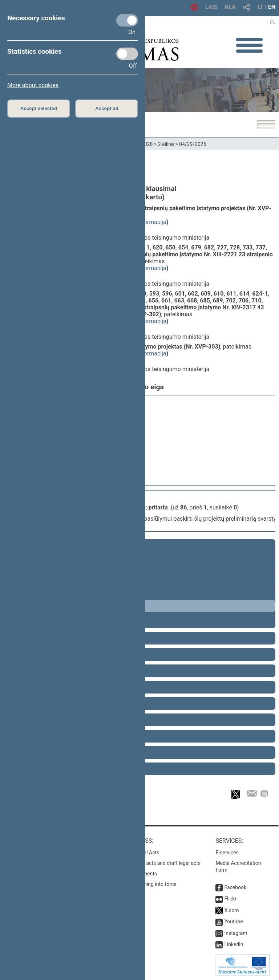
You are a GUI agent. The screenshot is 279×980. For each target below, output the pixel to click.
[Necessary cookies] (127, 20)
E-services (227, 853)
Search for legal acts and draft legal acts (155, 863)
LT (261, 7)
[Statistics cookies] (127, 54)
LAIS (211, 7)
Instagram (236, 933)
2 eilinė (166, 144)
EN (272, 7)
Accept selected (39, 108)
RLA (230, 7)
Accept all (107, 108)
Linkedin (234, 944)
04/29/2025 (193, 144)
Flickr (230, 899)
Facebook (235, 887)
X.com (231, 910)
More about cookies (33, 85)
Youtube (233, 922)
